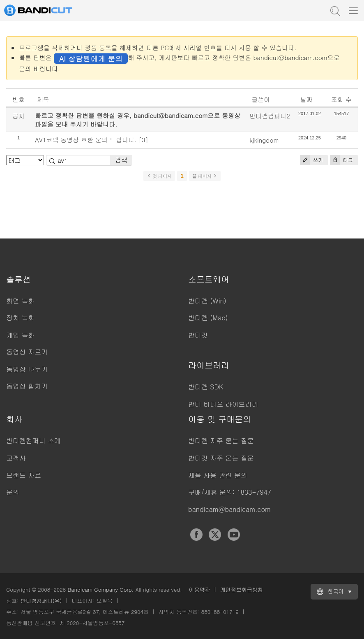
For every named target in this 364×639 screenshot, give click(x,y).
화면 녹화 (20, 301)
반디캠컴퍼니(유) (41, 601)
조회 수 (341, 99)
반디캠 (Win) (207, 301)
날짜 (306, 99)
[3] (143, 140)
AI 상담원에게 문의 (91, 58)
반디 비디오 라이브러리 (223, 404)
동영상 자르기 (27, 352)
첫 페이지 (159, 176)
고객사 (16, 458)
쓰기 (311, 160)
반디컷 (198, 335)
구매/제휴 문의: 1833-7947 (230, 492)
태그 (341, 160)
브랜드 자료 (24, 475)
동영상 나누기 (27, 369)
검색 (121, 160)
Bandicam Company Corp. (100, 589)
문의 (13, 492)
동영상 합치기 (27, 386)
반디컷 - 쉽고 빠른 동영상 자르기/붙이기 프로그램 (47, 10)
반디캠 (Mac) (208, 318)
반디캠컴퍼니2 (270, 116)
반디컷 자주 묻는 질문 (221, 458)
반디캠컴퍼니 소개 (33, 441)
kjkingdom (264, 140)
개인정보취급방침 (242, 589)
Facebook (196, 535)
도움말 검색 (334, 10)
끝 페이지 (205, 176)
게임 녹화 (20, 335)
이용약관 (200, 589)
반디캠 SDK (206, 387)
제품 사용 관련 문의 (218, 475)
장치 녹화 (20, 318)
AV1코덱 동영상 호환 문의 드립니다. (86, 140)
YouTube (234, 535)
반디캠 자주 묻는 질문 (221, 441)
